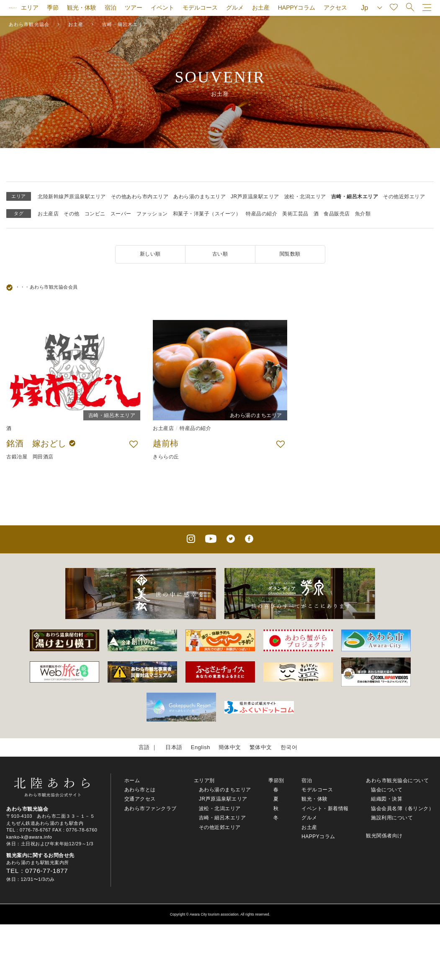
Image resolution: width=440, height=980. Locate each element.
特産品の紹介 (261, 214)
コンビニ (95, 214)
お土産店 (48, 214)
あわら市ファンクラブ (151, 809)
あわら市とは (140, 790)
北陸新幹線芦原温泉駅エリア (72, 197)
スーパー (121, 214)
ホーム (132, 780)
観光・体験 (82, 8)
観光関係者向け (384, 836)
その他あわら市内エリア (140, 197)
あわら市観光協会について (397, 780)
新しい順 (150, 254)
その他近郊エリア (404, 197)
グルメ (235, 8)
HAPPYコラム (297, 8)
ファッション (152, 214)
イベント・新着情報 (325, 809)
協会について (387, 790)
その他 (72, 214)
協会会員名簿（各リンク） (402, 809)
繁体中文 (261, 747)
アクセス (335, 8)
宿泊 (111, 8)
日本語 (174, 747)
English (201, 747)
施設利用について (392, 818)
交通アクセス (140, 799)
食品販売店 (337, 214)
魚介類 (363, 214)
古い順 (220, 254)
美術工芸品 (295, 214)
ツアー (134, 8)
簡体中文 (230, 747)
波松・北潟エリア (305, 197)
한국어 (289, 747)
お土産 (261, 8)
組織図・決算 (387, 799)
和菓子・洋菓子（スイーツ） (207, 214)
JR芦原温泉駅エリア (255, 197)
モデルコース (200, 8)
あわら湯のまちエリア (199, 197)
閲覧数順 (290, 254)
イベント (162, 8)
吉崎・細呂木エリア (355, 197)
